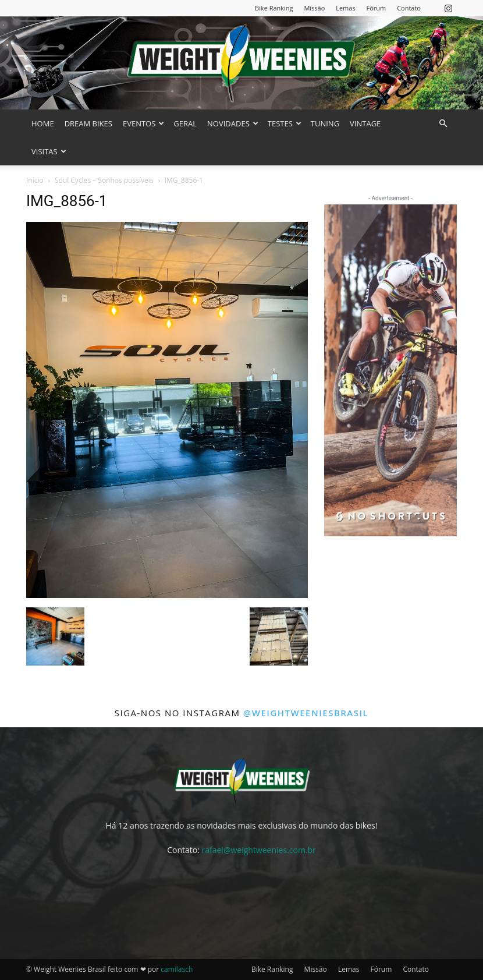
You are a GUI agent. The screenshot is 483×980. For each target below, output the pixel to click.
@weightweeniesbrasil (306, 713)
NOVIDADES (233, 123)
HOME (43, 123)
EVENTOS (143, 123)
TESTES (285, 123)
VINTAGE (365, 123)
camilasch (177, 969)
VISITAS (49, 151)
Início (35, 180)
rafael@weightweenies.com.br (259, 850)
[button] (443, 124)
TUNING (325, 123)
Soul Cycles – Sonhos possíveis (104, 180)
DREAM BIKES (88, 123)
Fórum (377, 8)
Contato (409, 8)
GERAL (185, 123)
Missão (314, 8)
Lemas (345, 8)
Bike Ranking (274, 8)
